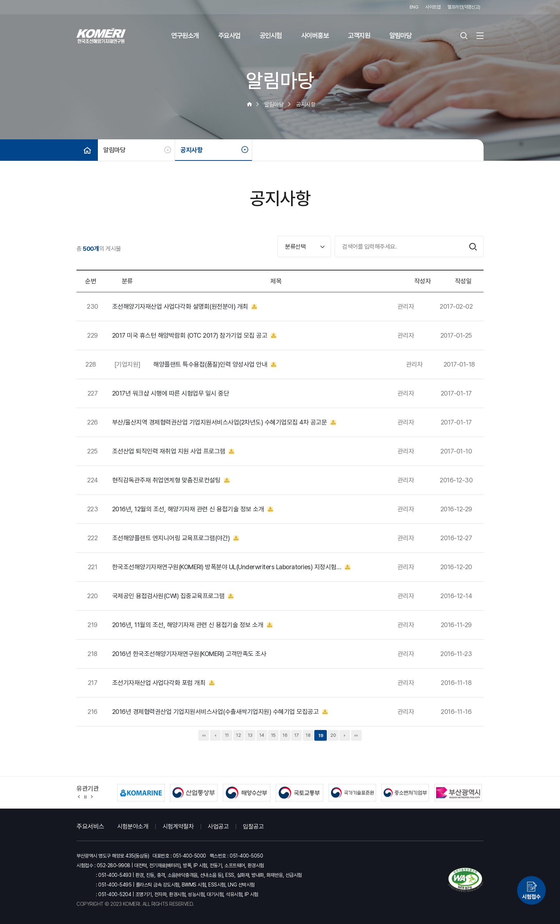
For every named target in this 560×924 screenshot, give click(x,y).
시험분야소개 (133, 826)
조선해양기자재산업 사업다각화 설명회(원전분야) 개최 (185, 307)
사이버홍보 (315, 36)
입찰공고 (253, 826)
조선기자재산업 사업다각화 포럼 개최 (163, 683)
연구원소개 (185, 36)
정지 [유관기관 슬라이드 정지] (85, 796)
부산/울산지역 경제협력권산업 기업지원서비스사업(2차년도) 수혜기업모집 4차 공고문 (224, 422)
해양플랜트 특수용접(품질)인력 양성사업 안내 (215, 364)
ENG (414, 7)
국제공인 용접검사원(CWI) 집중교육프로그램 (173, 596)
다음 (345, 735)
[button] (79, 796)
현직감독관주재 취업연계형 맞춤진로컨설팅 (171, 480)
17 (297, 735)
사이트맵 (433, 7)
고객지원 (359, 36)
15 (273, 735)
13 (250, 735)
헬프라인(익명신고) (464, 7)
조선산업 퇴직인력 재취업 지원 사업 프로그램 (173, 451)
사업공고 (218, 826)
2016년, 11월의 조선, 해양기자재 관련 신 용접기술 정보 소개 (192, 625)
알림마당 (400, 36)
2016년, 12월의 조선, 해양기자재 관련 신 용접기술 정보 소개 (193, 509)
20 (333, 735)
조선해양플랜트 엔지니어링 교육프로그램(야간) (176, 538)
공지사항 (191, 150)
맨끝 (356, 735)
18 (308, 735)
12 (238, 735)
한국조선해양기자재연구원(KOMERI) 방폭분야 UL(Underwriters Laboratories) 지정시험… (231, 567)
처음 (204, 735)
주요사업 (229, 36)
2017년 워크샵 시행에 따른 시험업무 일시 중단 (171, 393)
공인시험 (271, 36)
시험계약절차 (178, 826)
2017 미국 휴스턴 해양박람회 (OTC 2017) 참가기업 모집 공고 (194, 336)
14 (262, 735)
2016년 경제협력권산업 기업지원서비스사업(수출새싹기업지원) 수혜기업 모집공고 (220, 712)
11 (227, 735)
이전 (215, 735)
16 (285, 735)
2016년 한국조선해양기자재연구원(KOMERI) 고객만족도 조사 (189, 654)
